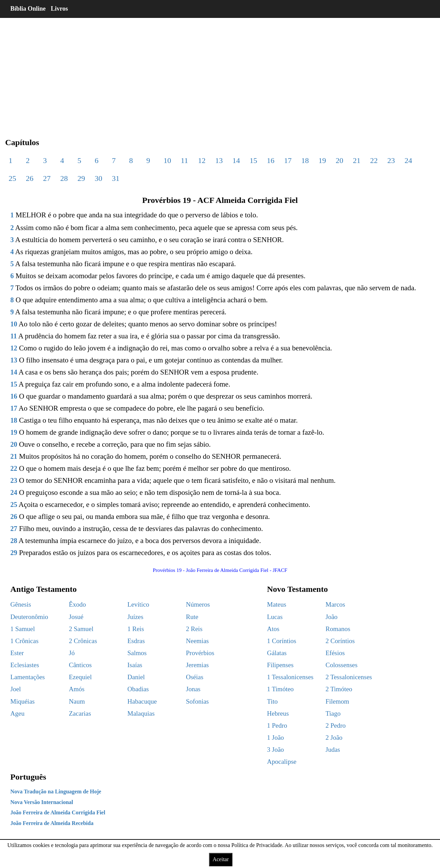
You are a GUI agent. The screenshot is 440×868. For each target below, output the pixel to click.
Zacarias (80, 713)
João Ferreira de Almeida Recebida (52, 823)
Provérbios (200, 653)
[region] (220, 72)
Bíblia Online (28, 9)
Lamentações (28, 677)
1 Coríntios (282, 641)
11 (184, 160)
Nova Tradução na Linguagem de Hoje (56, 791)
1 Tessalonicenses (290, 677)
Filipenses (280, 665)
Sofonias (197, 701)
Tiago (333, 713)
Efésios (335, 653)
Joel (16, 689)
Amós (77, 689)
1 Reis (136, 629)
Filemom (338, 701)
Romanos (338, 629)
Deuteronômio (29, 617)
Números (198, 604)
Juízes (135, 617)
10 (167, 160)
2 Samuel (81, 629)
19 (322, 160)
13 (219, 160)
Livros (60, 9)
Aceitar (221, 859)
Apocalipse (282, 762)
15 (253, 160)
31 (116, 178)
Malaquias (141, 713)
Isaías (135, 665)
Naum (77, 701)
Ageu (17, 713)
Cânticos (80, 665)
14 (236, 160)
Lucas (275, 617)
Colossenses (342, 665)
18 (305, 160)
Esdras (136, 641)
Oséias (195, 677)
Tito (273, 701)
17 (288, 160)
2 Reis (194, 629)
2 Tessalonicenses (349, 677)
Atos (273, 629)
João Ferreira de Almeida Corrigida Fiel (58, 812)
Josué (76, 617)
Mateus (277, 604)
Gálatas (277, 653)
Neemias (197, 641)
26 (30, 178)
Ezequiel (80, 677)
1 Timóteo (281, 689)
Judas (333, 750)
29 (81, 178)
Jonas (193, 689)
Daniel (136, 677)
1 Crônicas (24, 641)
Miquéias (23, 701)
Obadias (138, 689)
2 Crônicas (83, 641)
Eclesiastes (25, 665)
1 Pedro (277, 725)
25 (12, 178)
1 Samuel (23, 629)
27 (47, 178)
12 (202, 160)
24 (408, 160)
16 (271, 160)
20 (339, 160)
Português (28, 777)
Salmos (137, 653)
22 (374, 160)
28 (64, 178)
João (332, 617)
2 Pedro (336, 725)
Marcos (336, 604)
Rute (192, 617)
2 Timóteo (339, 689)
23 (391, 160)
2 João (334, 737)
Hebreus (278, 713)
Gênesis (21, 604)
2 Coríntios (340, 641)
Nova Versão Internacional (42, 802)
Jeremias (197, 665)
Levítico (138, 604)
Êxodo (77, 604)
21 (357, 160)
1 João (276, 737)
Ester (17, 653)
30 (98, 178)
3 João (276, 750)
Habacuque (142, 701)
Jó (72, 653)
